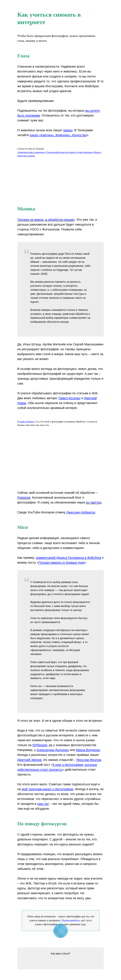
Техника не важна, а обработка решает (46, 220)
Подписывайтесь (71, 920)
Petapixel (24, 498)
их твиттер (94, 502)
